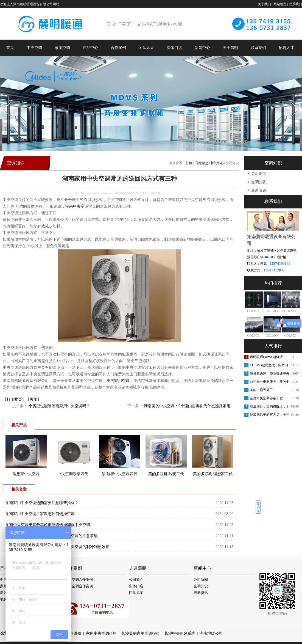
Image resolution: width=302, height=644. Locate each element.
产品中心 (90, 48)
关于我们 (264, 4)
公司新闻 (259, 174)
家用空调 (62, 48)
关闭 (33, 399)
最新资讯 (259, 190)
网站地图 (280, 4)
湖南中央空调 (77, 206)
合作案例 (118, 48)
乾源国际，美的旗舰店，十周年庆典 (270, 408)
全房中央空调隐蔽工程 (266, 398)
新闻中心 (202, 48)
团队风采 (146, 48)
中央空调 (34, 48)
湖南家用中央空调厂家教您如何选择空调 (40, 514)
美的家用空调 (118, 381)
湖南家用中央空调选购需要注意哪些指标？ (42, 503)
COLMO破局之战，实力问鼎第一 (269, 366)
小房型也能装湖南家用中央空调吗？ (59, 406)
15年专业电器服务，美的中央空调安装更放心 (270, 383)
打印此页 (14, 399)
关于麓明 (230, 48)
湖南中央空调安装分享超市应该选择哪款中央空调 (48, 525)
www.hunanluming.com (99, 193)
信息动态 (202, 163)
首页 (10, 48)
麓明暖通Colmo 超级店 (266, 357)
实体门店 (174, 48)
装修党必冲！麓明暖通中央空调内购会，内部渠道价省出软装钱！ (270, 375)
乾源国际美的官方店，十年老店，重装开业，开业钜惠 (270, 416)
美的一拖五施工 (261, 390)
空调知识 (259, 182)
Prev (4, 101)
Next (292, 101)
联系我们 (295, 4)
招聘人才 (286, 48)
